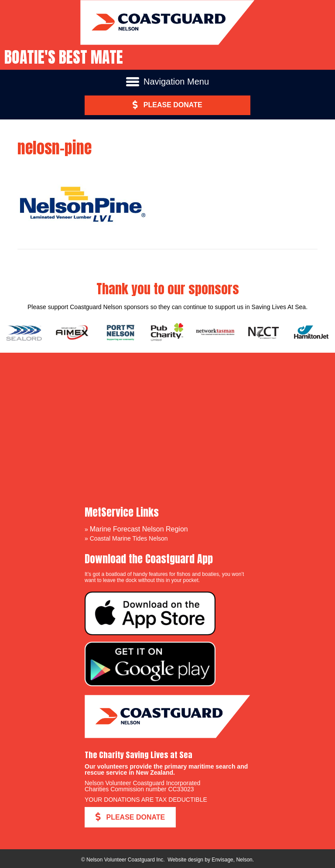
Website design (185, 860)
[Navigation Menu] (167, 82)
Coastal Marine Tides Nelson (129, 538)
